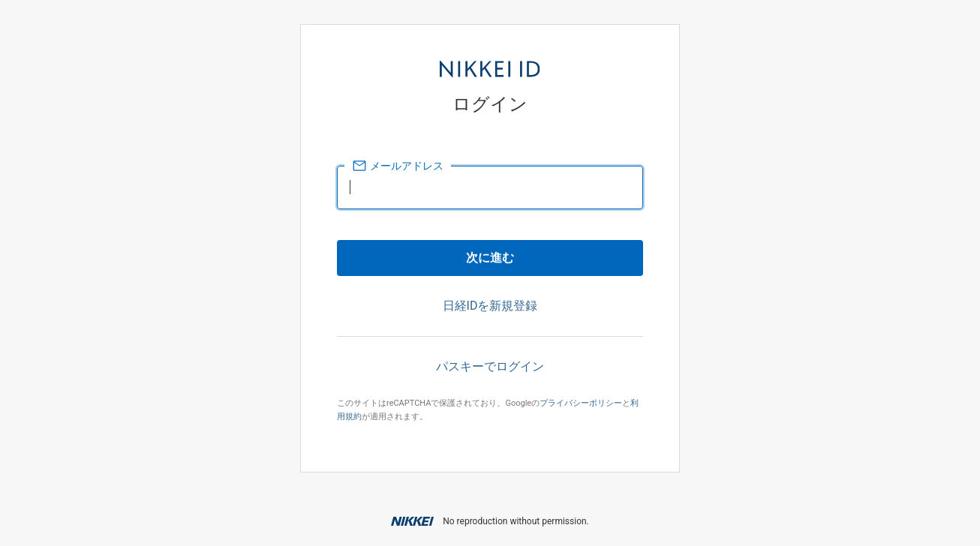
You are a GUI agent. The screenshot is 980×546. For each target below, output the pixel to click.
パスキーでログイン (490, 366)
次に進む (490, 258)
